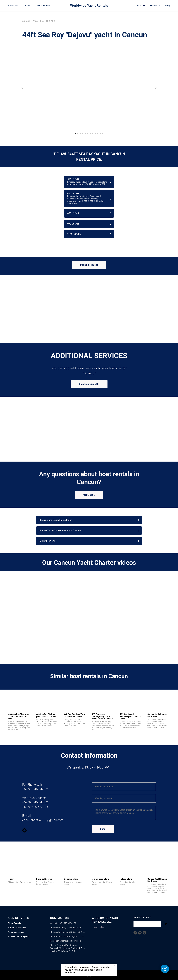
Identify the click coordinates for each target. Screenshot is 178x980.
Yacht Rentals (15, 923)
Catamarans (42, 6)
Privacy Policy (98, 927)
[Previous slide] (22, 88)
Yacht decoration (16, 932)
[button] (89, 182)
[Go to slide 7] (90, 133)
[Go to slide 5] (85, 133)
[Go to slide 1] (75, 133)
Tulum (26, 6)
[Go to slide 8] (93, 133)
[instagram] (24, 830)
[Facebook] (135, 933)
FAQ (168, 6)
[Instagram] (144, 933)
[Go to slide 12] (103, 133)
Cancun (13, 6)
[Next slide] (156, 88)
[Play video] (89, 615)
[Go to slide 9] (95, 133)
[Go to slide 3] (80, 133)
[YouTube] (140, 933)
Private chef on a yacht (19, 936)
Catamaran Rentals (17, 928)
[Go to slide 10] (98, 133)
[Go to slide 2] (78, 133)
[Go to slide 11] (100, 133)
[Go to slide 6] (88, 133)
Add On (141, 6)
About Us (155, 6)
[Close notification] (115, 966)
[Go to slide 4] (83, 133)
